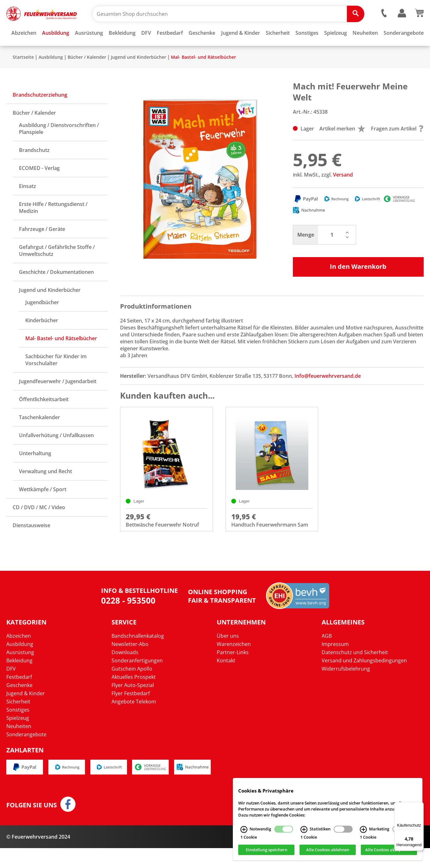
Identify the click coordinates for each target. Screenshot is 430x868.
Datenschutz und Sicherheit (355, 672)
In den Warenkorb (358, 285)
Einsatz (27, 205)
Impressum (335, 664)
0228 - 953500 (128, 620)
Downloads (125, 672)
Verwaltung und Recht (45, 490)
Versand (343, 193)
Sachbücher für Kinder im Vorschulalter (56, 378)
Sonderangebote (26, 754)
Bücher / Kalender (87, 76)
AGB (327, 656)
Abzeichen (19, 656)
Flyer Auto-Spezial (133, 705)
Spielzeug (18, 738)
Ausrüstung (20, 672)
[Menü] (420, 806)
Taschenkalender (39, 436)
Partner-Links (233, 672)
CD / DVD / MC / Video (39, 526)
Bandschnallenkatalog (138, 656)
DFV (11, 689)
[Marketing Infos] (363, 829)
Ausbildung (51, 76)
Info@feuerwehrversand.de (328, 395)
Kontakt (226, 680)
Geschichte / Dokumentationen (56, 291)
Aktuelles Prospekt (134, 697)
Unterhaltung (35, 472)
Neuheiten (19, 746)
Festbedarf (19, 697)
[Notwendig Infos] (244, 829)
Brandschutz (34, 169)
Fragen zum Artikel (397, 147)
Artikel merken (342, 147)
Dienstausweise (31, 544)
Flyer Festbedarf (131, 713)
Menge (306, 253)
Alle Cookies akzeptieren (389, 850)
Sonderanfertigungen (137, 680)
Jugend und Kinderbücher (139, 76)
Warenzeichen (234, 664)
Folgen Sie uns (32, 825)
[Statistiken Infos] (304, 829)
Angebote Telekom (134, 721)
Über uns (228, 656)
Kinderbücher (42, 339)
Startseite (23, 76)
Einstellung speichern (266, 850)
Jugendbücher (42, 321)
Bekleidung (19, 680)
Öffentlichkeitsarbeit (44, 418)
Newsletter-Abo (130, 664)
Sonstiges (18, 730)
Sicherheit (18, 721)
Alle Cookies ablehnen (328, 850)
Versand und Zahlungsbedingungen (364, 680)
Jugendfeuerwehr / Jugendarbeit (58, 400)
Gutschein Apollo (132, 689)
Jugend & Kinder (26, 713)
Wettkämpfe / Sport (43, 508)
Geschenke (19, 705)
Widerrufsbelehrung (346, 689)
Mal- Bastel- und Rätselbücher (203, 76)
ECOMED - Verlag (39, 187)
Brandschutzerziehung (40, 113)
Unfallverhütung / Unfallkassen (56, 454)
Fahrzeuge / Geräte (42, 248)
